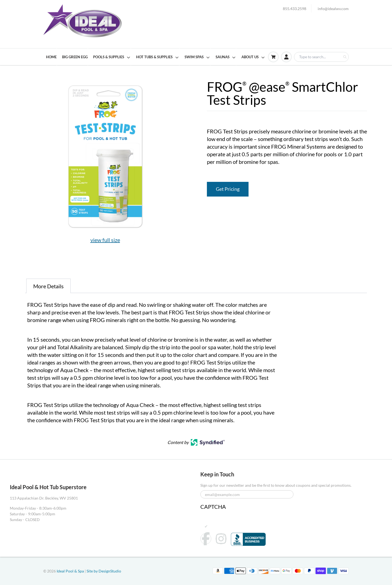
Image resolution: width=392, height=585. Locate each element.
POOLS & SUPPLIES (112, 57)
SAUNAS (226, 57)
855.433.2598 (295, 9)
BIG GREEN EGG (75, 57)
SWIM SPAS (197, 57)
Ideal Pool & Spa (71, 571)
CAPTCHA (213, 507)
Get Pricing (228, 189)
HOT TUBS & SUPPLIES (158, 57)
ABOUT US (253, 57)
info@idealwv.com (333, 9)
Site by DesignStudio (104, 571)
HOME (51, 57)
